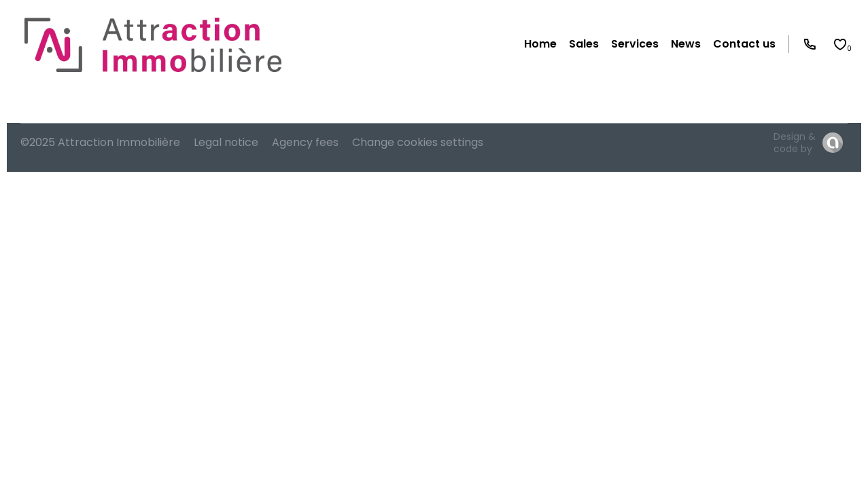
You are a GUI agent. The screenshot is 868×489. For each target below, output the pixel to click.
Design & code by (795, 143)
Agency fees (305, 142)
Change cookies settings (418, 142)
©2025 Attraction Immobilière (100, 142)
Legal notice (226, 142)
